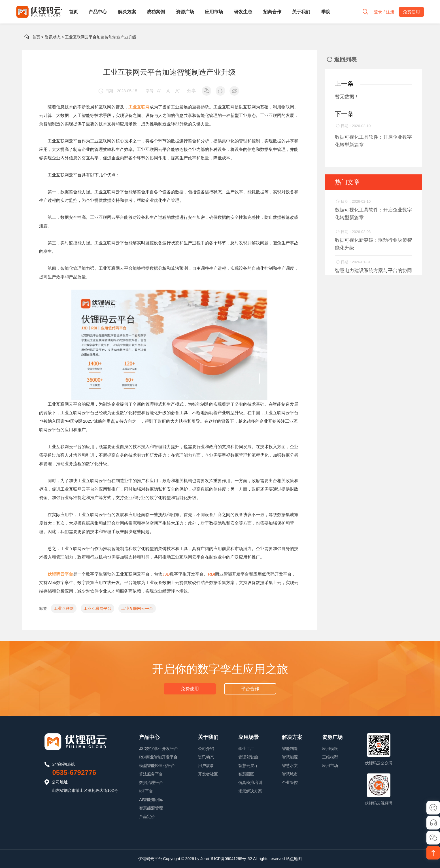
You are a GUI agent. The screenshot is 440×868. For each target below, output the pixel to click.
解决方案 (127, 12)
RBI (212, 574)
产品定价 (147, 816)
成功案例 (156, 12)
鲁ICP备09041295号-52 (231, 859)
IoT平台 (146, 791)
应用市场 (214, 12)
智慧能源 (290, 757)
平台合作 (250, 689)
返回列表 (342, 59)
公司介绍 (206, 749)
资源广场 (185, 12)
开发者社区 (208, 774)
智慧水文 (290, 766)
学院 (326, 12)
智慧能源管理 (151, 808)
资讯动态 (53, 37)
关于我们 (301, 12)
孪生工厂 (246, 749)
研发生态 (243, 12)
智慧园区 (246, 774)
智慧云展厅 (248, 766)
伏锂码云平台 (150, 859)
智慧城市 (290, 774)
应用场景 (248, 737)
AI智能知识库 (151, 799)
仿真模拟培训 (250, 783)
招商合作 (272, 12)
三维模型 (330, 757)
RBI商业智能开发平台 (158, 757)
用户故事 (206, 766)
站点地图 (294, 859)
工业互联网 (64, 608)
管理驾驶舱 (248, 757)
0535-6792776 (74, 772)
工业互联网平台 (97, 608)
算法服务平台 (151, 774)
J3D (166, 574)
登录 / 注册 (384, 12)
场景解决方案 (250, 791)
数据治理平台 (151, 783)
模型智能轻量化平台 (157, 766)
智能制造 (290, 749)
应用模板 (330, 749)
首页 (73, 12)
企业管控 (290, 783)
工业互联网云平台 (137, 608)
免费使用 (190, 689)
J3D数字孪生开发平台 (159, 749)
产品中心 (98, 12)
